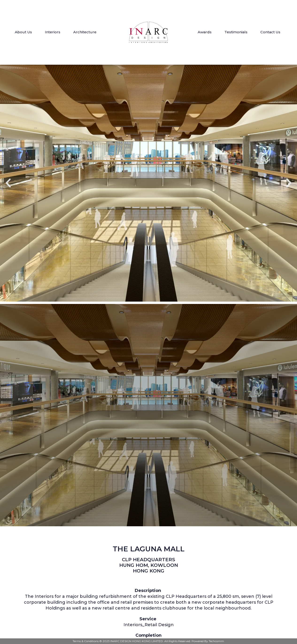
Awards (205, 32)
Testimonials (236, 32)
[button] (8, 183)
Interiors (53, 32)
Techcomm (216, 641)
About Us (23, 32)
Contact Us (270, 32)
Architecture (85, 32)
